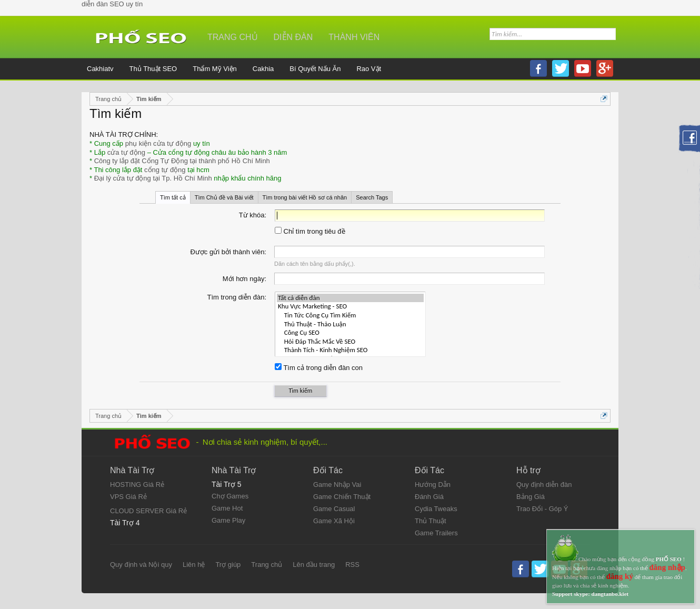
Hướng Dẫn (433, 485)
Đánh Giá (429, 497)
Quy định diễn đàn (544, 485)
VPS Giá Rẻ (128, 497)
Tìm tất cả (173, 197)
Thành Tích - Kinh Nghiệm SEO (350, 350)
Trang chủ (233, 37)
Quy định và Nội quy (141, 565)
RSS (352, 565)
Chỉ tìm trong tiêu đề (310, 231)
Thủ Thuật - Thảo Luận (350, 325)
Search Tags (372, 197)
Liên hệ (194, 565)
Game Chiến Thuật (342, 497)
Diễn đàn (293, 37)
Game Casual (334, 509)
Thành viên (354, 37)
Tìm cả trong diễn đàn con (319, 368)
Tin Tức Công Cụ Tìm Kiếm (350, 316)
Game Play (228, 520)
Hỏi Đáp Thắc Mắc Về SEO (350, 342)
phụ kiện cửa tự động (158, 143)
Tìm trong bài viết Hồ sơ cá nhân (305, 197)
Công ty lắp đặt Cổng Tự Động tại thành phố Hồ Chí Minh (182, 161)
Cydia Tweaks (436, 509)
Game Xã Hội (334, 521)
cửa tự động (126, 152)
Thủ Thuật (431, 521)
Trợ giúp (228, 565)
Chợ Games (230, 496)
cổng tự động (165, 170)
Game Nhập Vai (337, 485)
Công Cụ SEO (350, 333)
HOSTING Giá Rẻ (137, 485)
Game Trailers (436, 533)
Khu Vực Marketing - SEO (350, 307)
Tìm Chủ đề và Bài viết (224, 197)
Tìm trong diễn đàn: (237, 297)
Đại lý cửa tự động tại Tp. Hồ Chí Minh (153, 178)
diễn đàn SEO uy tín (112, 4)
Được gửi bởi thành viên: (228, 252)
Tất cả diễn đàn (350, 298)
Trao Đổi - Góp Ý (542, 509)
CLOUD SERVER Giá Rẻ (148, 511)
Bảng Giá (531, 497)
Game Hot (227, 508)
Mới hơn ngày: (244, 279)
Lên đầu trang (314, 565)
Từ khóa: (253, 215)
